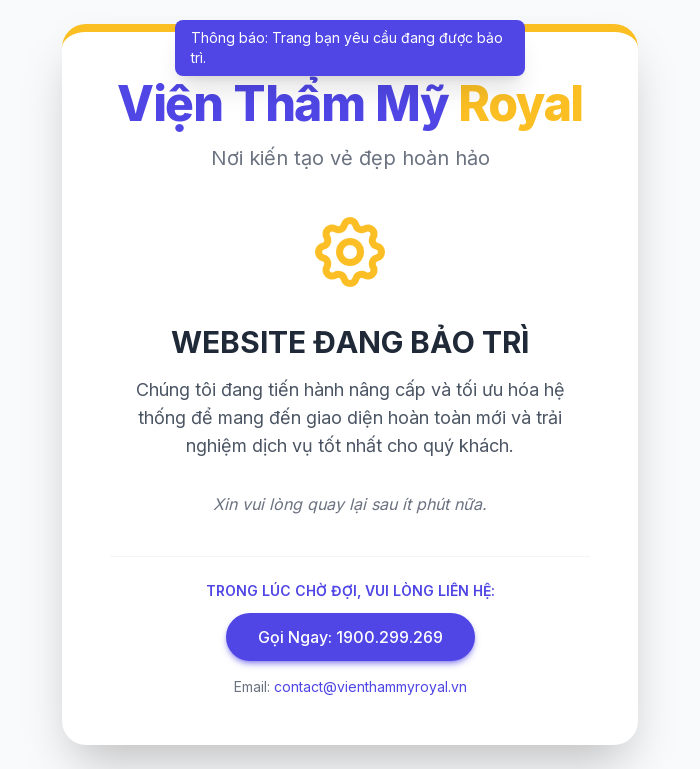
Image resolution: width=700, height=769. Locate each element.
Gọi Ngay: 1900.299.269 (350, 637)
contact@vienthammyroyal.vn (370, 686)
